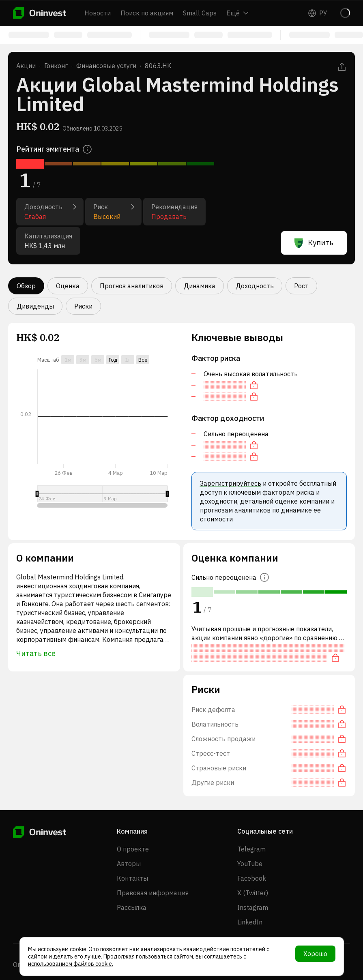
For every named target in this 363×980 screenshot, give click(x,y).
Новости (98, 13)
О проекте (133, 849)
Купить (314, 243)
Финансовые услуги (106, 66)
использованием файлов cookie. (71, 964)
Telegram (251, 849)
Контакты (132, 878)
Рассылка (132, 907)
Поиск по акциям (147, 13)
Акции (26, 66)
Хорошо (315, 954)
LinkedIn (250, 922)
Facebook (252, 878)
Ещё (237, 13)
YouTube (250, 864)
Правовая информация (153, 893)
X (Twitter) (253, 893)
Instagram (253, 907)
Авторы (129, 864)
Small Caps (200, 13)
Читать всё (36, 653)
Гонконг (56, 66)
